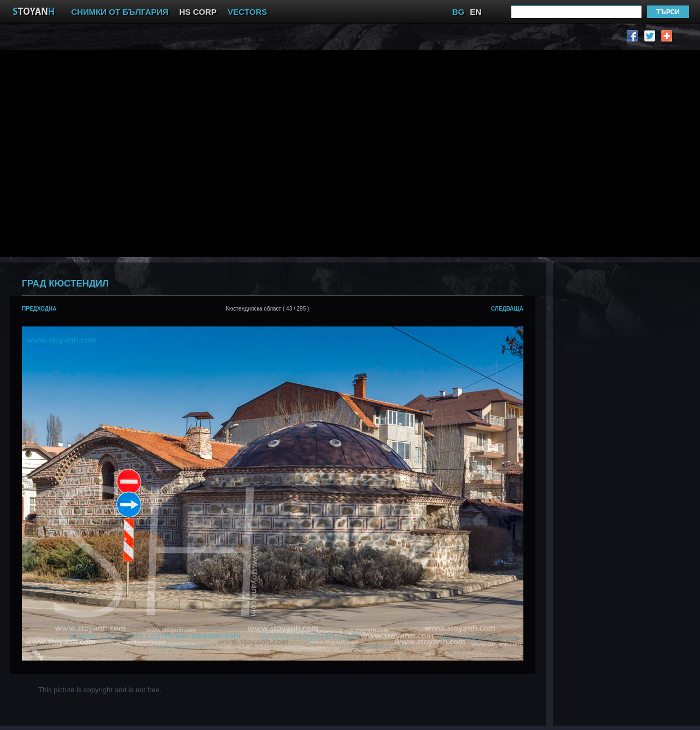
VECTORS (247, 12)
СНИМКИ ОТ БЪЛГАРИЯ (120, 12)
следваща (507, 309)
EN (476, 12)
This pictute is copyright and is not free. (100, 690)
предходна (39, 309)
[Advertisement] (103, 152)
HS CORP (198, 12)
